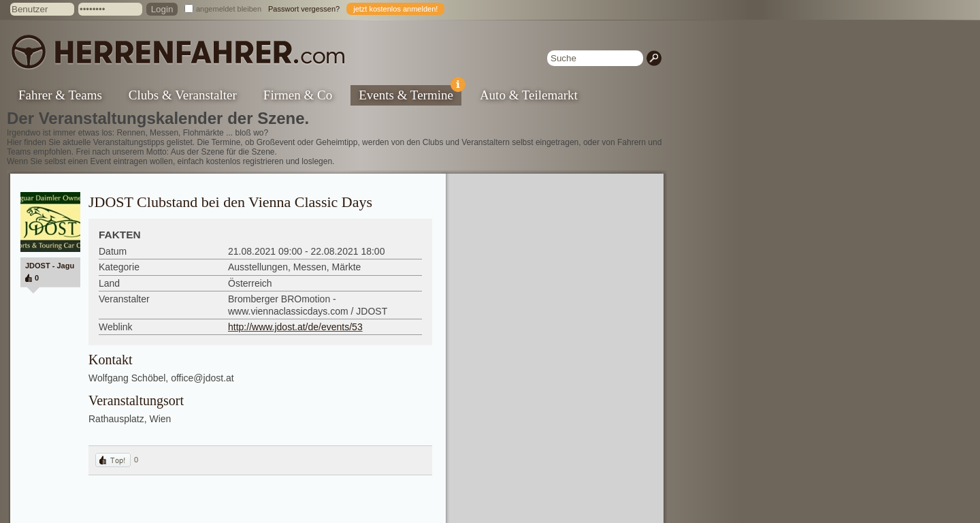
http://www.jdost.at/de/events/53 (295, 327)
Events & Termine (410, 94)
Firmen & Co (298, 95)
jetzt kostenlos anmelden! (395, 9)
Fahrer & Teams (60, 95)
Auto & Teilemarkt (529, 95)
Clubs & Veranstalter (183, 95)
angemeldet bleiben (229, 9)
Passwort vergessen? (304, 9)
